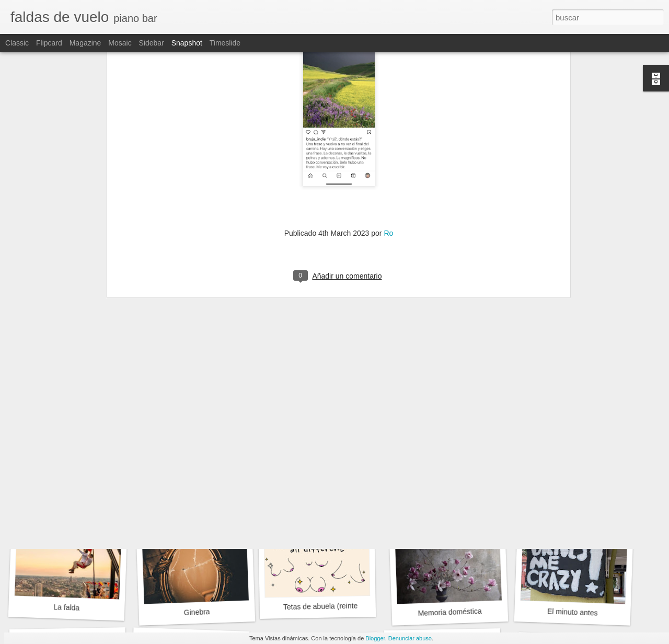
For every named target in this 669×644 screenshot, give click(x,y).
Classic (17, 43)
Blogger (375, 638)
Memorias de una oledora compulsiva (349, 469)
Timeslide (225, 43)
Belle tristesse (573, 464)
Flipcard (49, 43)
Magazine (85, 43)
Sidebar (152, 43)
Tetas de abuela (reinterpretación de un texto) (357, 606)
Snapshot (187, 43)
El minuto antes (573, 612)
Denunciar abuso (410, 638)
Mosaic (120, 43)
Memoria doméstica (450, 612)
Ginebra (197, 612)
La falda (66, 607)
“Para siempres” (191, 464)
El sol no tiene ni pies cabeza (459, 470)
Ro (388, 144)
